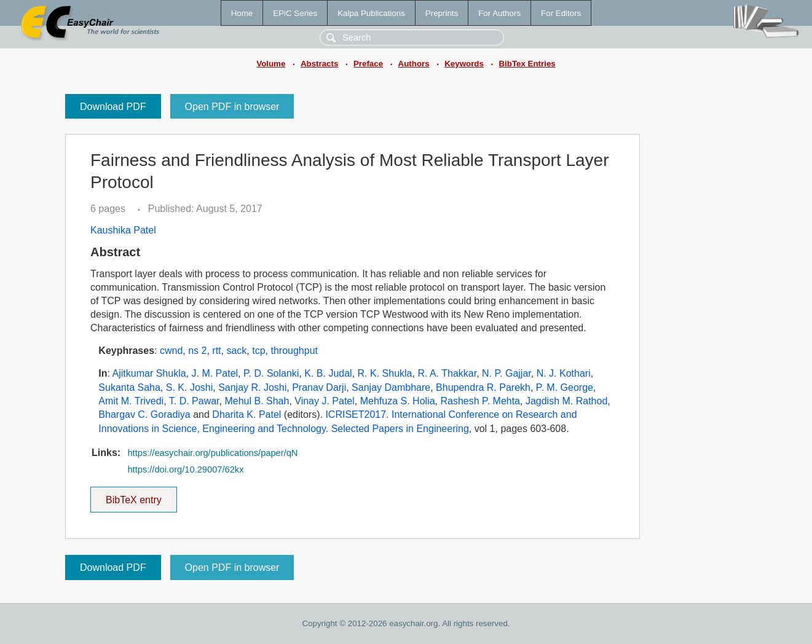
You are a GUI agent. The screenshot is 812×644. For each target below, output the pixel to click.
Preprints (442, 13)
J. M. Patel (215, 373)
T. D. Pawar (194, 401)
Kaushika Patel (123, 230)
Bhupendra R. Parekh (483, 387)
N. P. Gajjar (507, 373)
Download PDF (113, 107)
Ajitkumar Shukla (149, 373)
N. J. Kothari (564, 373)
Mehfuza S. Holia (398, 401)
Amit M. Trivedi (131, 401)
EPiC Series (295, 13)
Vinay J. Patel (325, 401)
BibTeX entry (133, 496)
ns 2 (197, 351)
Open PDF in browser (232, 107)
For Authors (499, 13)
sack (236, 351)
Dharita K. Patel (246, 414)
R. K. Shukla (385, 373)
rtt (216, 351)
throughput (294, 351)
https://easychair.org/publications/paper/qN (212, 453)
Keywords (464, 64)
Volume (271, 64)
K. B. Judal (328, 373)
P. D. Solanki (271, 373)
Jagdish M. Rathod (566, 401)
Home (242, 13)
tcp (258, 351)
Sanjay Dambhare (391, 387)
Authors (414, 64)
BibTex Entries (527, 64)
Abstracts (319, 64)
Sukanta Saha (129, 387)
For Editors (561, 13)
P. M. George (565, 387)
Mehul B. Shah (257, 401)
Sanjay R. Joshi (252, 387)
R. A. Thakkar (447, 373)
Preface (368, 64)
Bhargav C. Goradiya (144, 414)
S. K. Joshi (189, 387)
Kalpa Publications (371, 13)
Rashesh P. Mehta (480, 401)
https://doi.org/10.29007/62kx (185, 469)
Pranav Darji (319, 387)
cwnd (171, 351)
